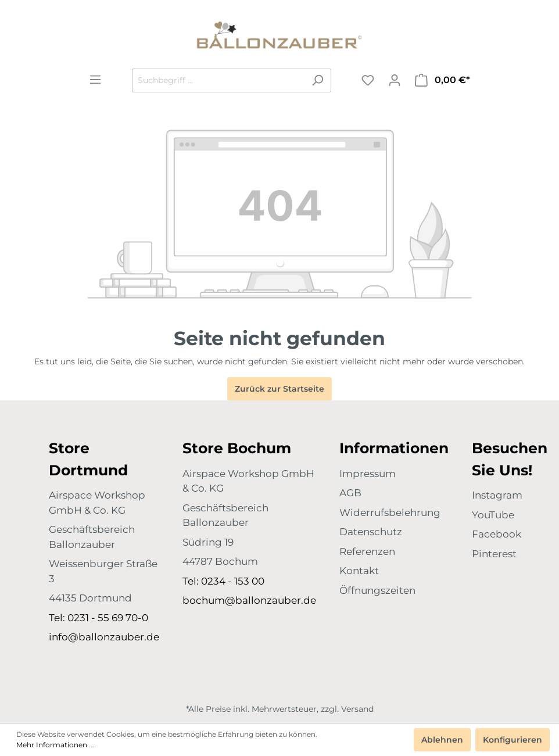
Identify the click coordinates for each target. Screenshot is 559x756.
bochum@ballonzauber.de (249, 600)
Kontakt (359, 571)
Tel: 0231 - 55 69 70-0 (98, 618)
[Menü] (95, 80)
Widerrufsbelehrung (390, 513)
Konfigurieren (513, 740)
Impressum (368, 474)
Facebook (497, 534)
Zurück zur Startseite (279, 389)
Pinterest (494, 554)
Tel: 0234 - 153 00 (223, 581)
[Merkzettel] (368, 80)
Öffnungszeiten (377, 590)
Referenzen (367, 551)
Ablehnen (442, 740)
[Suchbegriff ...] (218, 80)
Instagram (497, 495)
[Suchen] (318, 80)
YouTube (493, 515)
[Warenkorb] (442, 80)
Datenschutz (371, 532)
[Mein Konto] (395, 80)
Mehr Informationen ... (55, 745)
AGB (350, 493)
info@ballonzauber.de (104, 637)
